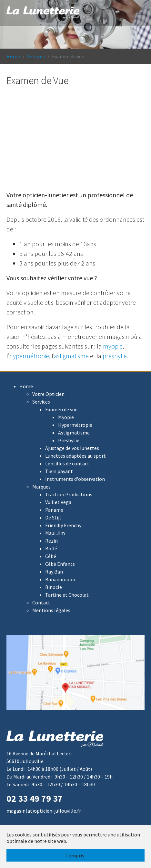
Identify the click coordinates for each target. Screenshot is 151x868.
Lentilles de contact (67, 463)
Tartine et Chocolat (67, 595)
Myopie (66, 417)
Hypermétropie (75, 425)
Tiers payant (59, 471)
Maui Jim (55, 533)
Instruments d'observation (75, 479)
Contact (41, 602)
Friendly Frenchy (63, 525)
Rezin (51, 541)
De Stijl (53, 518)
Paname (54, 510)
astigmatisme (71, 356)
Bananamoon (60, 579)
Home (26, 386)
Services (41, 402)
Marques (41, 487)
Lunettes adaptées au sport (75, 456)
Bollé (51, 548)
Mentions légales (51, 610)
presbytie (115, 356)
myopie (113, 346)
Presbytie (69, 440)
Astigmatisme (74, 433)
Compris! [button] (75, 855)
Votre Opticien (48, 394)
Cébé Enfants (60, 564)
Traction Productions (69, 494)
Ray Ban (54, 572)
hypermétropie (29, 356)
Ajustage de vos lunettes (72, 448)
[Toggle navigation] (141, 13)
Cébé (51, 556)
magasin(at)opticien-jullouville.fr (44, 811)
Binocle (54, 587)
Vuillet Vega (58, 502)
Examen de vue (61, 409)
